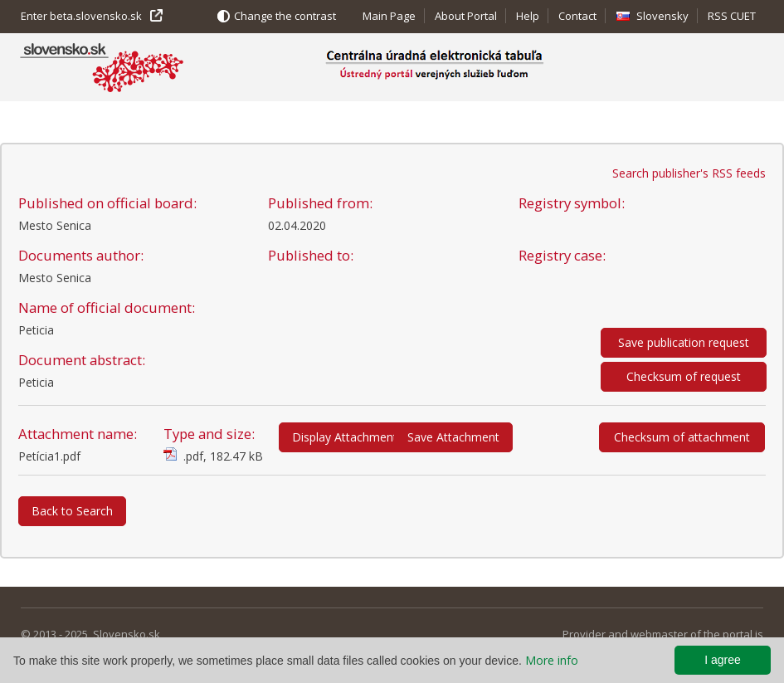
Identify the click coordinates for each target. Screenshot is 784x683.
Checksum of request (684, 376)
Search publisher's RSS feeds (689, 173)
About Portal (466, 16)
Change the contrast (285, 16)
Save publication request (684, 342)
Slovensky (662, 16)
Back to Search (72, 511)
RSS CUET (732, 16)
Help (528, 16)
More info (552, 660)
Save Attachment (453, 437)
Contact (577, 16)
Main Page (389, 16)
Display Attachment (345, 437)
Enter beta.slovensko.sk (81, 16)
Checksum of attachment (682, 437)
